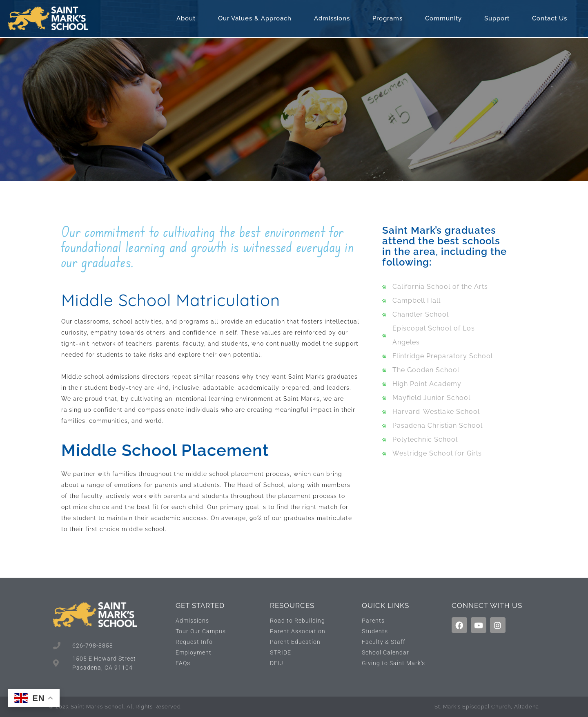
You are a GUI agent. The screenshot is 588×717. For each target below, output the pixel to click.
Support (499, 18)
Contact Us (552, 18)
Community (445, 18)
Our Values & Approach (257, 18)
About (188, 18)
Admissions (334, 18)
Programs (390, 18)
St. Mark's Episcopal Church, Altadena (487, 707)
